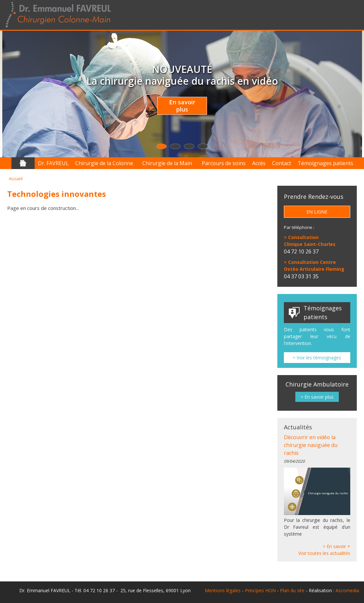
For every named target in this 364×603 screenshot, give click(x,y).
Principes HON (260, 590)
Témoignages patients (325, 163)
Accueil (23, 163)
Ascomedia (347, 590)
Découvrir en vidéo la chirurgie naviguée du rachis (311, 445)
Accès (259, 163)
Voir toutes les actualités (324, 553)
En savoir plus (182, 106)
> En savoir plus (317, 397)
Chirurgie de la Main (167, 163)
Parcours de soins (224, 163)
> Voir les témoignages (317, 358)
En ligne (317, 212)
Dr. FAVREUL (53, 163)
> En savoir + (337, 546)
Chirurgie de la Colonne (104, 163)
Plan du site (292, 590)
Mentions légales (223, 590)
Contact (282, 163)
